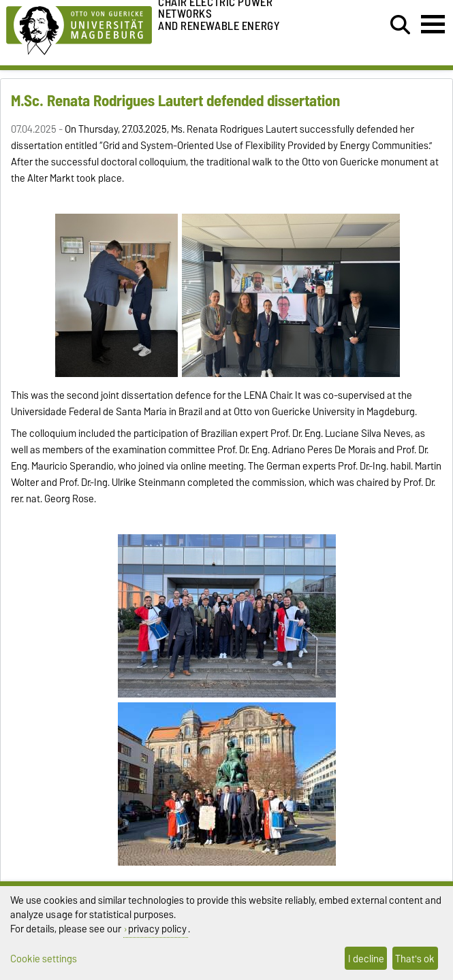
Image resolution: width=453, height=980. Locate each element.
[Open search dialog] (400, 25)
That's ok (415, 959)
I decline (366, 959)
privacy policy (157, 929)
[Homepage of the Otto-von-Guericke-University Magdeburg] (79, 28)
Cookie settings (44, 959)
